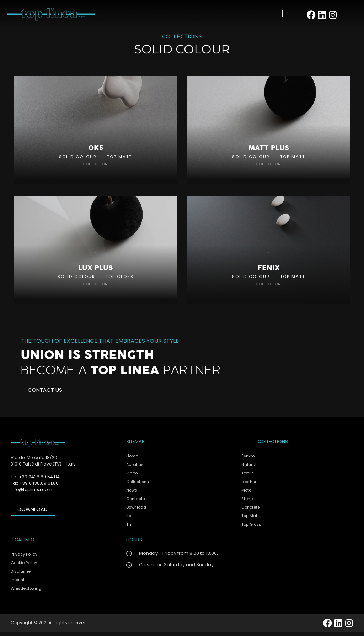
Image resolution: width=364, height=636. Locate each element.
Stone (247, 503)
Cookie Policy (24, 567)
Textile (248, 477)
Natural (249, 468)
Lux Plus (95, 272)
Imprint (18, 584)
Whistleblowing (26, 593)
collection (95, 166)
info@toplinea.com (31, 494)
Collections (138, 485)
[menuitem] (180, 520)
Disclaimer (21, 575)
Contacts (136, 503)
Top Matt (119, 158)
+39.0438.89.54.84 (39, 481)
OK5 (96, 150)
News (132, 494)
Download (136, 511)
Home (132, 460)
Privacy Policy (24, 558)
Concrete (251, 511)
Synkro (248, 460)
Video (132, 477)
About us (135, 468)
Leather (249, 485)
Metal (247, 494)
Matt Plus (269, 150)
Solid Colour (78, 158)
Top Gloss (120, 280)
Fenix (269, 272)
